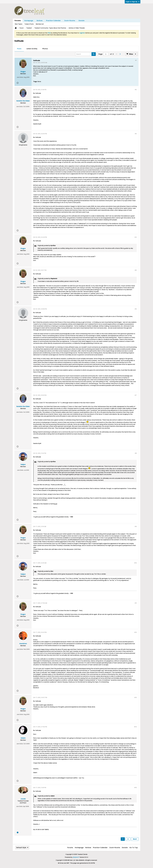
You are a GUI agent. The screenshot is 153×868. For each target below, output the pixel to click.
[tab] (19, 49)
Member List (40, 24)
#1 (136, 60)
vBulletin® (76, 857)
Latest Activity (32, 49)
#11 (136, 603)
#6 (136, 309)
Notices (40, 21)
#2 (136, 90)
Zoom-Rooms (70, 21)
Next (135, 839)
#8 (136, 453)
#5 (136, 270)
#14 (135, 727)
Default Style (22, 848)
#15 (135, 788)
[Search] (85, 54)
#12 (136, 632)
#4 (136, 237)
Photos (45, 49)
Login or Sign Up (133, 2)
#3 (136, 134)
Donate (81, 21)
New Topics (19, 24)
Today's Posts (29, 24)
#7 (136, 395)
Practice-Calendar (53, 21)
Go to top (134, 848)
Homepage (29, 21)
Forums (18, 21)
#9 (136, 526)
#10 (135, 563)
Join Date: (20, 77)
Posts (19, 49)
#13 (136, 697)
